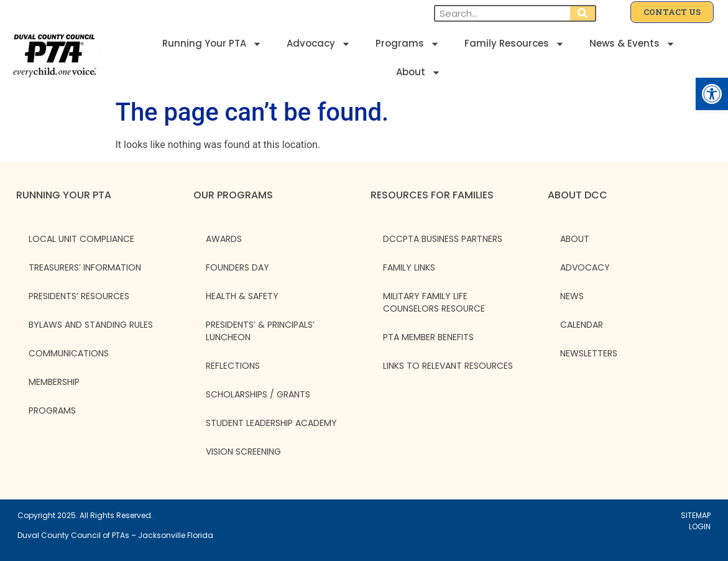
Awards (224, 239)
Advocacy (319, 44)
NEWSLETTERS (589, 353)
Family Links (409, 267)
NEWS (572, 296)
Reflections (233, 366)
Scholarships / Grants (258, 394)
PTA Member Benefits (428, 337)
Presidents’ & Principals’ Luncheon (260, 331)
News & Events (632, 44)
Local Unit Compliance (81, 239)
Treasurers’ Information (85, 267)
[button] (712, 94)
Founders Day (237, 267)
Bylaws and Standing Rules (91, 325)
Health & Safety (242, 296)
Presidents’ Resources (79, 296)
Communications (69, 353)
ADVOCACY (585, 267)
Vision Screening (243, 452)
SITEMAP (696, 515)
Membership (54, 382)
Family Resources (514, 44)
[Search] (583, 13)
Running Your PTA (212, 44)
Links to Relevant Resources (448, 366)
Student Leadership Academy (271, 423)
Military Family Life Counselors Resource (434, 302)
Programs (408, 44)
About (418, 72)
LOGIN (700, 526)
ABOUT (575, 239)
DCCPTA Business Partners (443, 239)
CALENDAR (582, 325)
